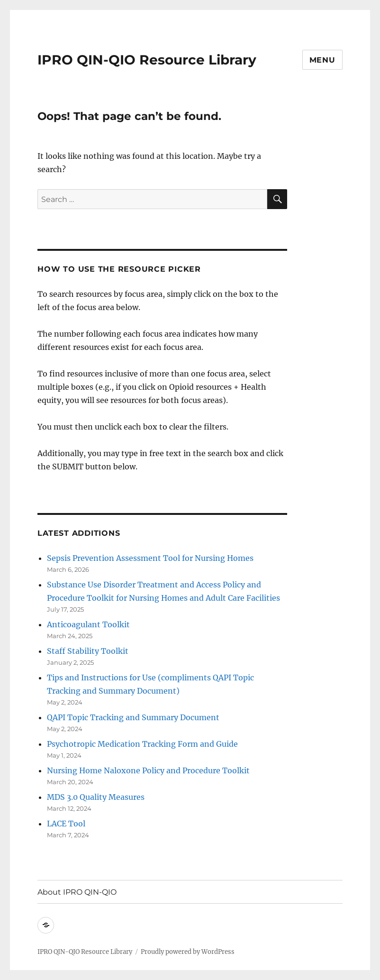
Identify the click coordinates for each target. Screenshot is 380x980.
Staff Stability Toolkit (88, 651)
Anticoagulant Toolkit (88, 624)
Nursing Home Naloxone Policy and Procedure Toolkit (148, 770)
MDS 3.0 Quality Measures (96, 797)
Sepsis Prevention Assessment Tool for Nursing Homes (150, 558)
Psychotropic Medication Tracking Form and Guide (142, 744)
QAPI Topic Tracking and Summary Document (133, 717)
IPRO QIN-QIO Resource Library (147, 60)
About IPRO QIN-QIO (77, 892)
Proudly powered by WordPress (188, 952)
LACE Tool (66, 824)
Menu (322, 60)
